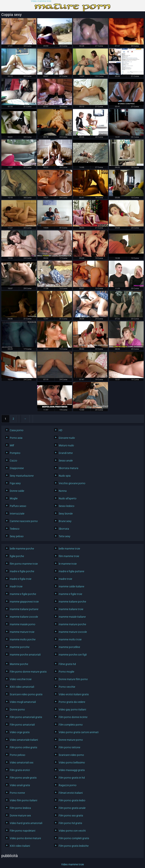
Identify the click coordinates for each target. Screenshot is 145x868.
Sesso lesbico (67, 506)
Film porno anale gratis (23, 778)
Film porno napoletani (23, 831)
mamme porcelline (69, 647)
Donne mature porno (71, 740)
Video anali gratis (20, 785)
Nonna (63, 491)
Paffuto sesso (18, 506)
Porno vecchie (67, 687)
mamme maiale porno (23, 624)
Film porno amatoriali (22, 725)
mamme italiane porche (72, 602)
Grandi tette (66, 453)
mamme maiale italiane (72, 617)
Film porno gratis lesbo (72, 800)
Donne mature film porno (73, 679)
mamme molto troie (70, 639)
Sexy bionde (66, 514)
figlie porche (17, 556)
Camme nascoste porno (24, 521)
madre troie (65, 579)
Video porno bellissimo (72, 763)
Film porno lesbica (20, 808)
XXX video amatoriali (22, 687)
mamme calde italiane (71, 586)
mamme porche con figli (73, 655)
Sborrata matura (69, 468)
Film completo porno (71, 725)
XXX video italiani (20, 846)
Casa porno (17, 430)
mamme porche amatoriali (25, 655)
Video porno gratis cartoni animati (78, 732)
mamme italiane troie (71, 609)
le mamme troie (68, 564)
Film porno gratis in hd (72, 778)
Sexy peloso (17, 536)
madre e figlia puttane (71, 571)
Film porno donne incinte (73, 717)
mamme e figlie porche (23, 594)
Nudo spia (65, 476)
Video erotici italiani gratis (74, 694)
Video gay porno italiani (72, 710)
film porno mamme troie (24, 564)
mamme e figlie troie (70, 594)
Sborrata (64, 529)
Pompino (15, 453)
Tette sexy (65, 536)
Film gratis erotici (20, 770)
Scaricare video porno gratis (26, 694)
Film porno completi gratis (74, 838)
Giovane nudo (67, 438)
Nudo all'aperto (68, 498)
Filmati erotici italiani (71, 793)
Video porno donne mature (25, 838)
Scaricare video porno (71, 755)
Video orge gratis (20, 732)
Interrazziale (17, 514)
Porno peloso (18, 755)
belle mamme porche (22, 549)
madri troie (16, 586)
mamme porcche (20, 647)
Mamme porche (19, 664)
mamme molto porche (23, 639)
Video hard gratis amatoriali (26, 823)
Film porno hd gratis (70, 823)
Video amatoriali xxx (22, 763)
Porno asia (16, 438)
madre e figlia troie (21, 579)
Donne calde (17, 491)
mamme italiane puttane (24, 609)
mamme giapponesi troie (24, 602)
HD (61, 430)
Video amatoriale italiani (24, 740)
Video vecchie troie (21, 679)
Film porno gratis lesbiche (74, 846)
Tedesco (15, 529)
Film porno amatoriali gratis (26, 717)
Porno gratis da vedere (72, 702)
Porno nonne (17, 793)
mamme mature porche (72, 624)
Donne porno (17, 710)
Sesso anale (66, 461)
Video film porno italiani (24, 800)
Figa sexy (15, 483)
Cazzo (13, 461)
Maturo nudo (66, 445)
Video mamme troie (41, 1)
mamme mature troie (22, 632)
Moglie (14, 498)
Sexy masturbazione (22, 476)
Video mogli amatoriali (23, 702)
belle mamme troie (69, 549)
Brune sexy (65, 521)
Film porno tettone (69, 747)
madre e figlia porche (22, 571)
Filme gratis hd (67, 664)
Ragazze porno (68, 785)
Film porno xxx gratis (71, 816)
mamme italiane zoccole (24, 617)
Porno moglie (66, 672)
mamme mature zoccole (73, 632)
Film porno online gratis (24, 747)
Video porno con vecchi (72, 831)
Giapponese (17, 468)
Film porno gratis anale (72, 808)
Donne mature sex (20, 816)
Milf (12, 445)
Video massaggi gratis (72, 770)
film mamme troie (69, 556)
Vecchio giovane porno (72, 483)
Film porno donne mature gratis (28, 672)
